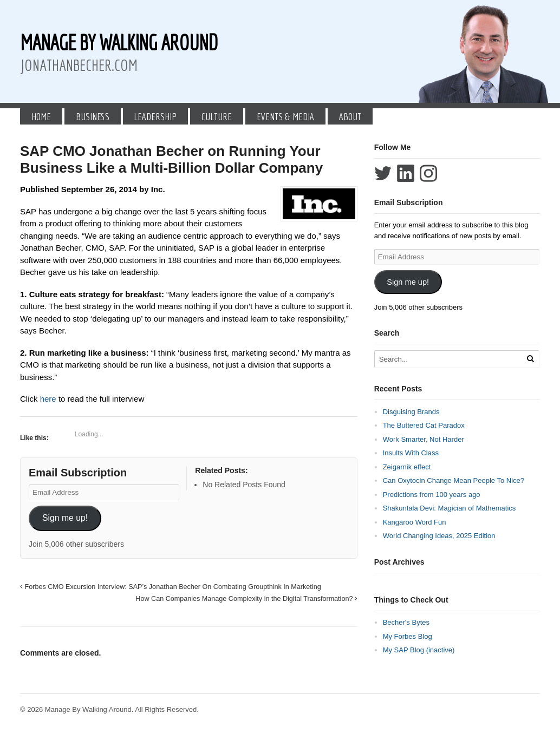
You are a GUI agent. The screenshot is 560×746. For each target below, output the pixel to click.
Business (93, 116)
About (350, 116)
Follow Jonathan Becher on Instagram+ (428, 173)
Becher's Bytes (406, 622)
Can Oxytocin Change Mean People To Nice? (454, 480)
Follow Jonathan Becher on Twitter (383, 173)
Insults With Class (411, 453)
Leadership (155, 116)
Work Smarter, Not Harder (424, 439)
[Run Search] (530, 359)
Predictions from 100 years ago (432, 495)
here (49, 399)
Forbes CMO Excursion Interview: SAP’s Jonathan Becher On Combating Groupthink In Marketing (171, 587)
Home (41, 116)
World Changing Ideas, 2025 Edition (439, 536)
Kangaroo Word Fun (415, 522)
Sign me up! (65, 518)
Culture (217, 116)
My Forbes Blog (408, 636)
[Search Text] (449, 359)
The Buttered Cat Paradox (424, 425)
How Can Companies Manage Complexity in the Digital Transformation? (246, 599)
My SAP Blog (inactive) (419, 650)
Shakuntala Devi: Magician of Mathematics (450, 508)
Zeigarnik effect (407, 467)
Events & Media (285, 116)
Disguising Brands (411, 412)
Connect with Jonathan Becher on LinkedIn (406, 173)
